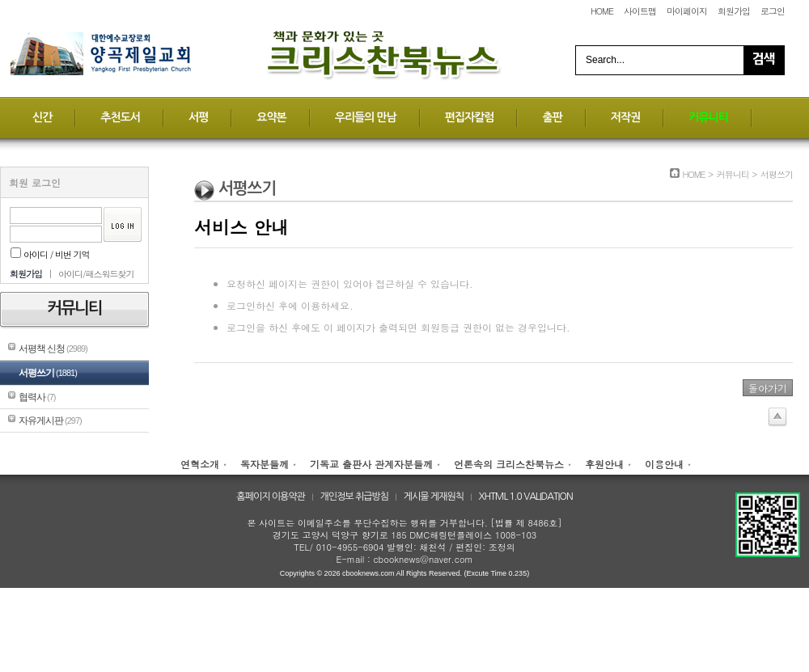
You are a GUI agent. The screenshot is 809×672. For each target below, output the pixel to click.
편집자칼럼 (470, 117)
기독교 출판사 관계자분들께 (371, 464)
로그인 (773, 11)
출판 (552, 117)
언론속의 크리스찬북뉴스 (509, 464)
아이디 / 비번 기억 (50, 254)
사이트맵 (640, 11)
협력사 (37, 397)
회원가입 (734, 11)
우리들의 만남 (366, 117)
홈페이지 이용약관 (271, 497)
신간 (42, 117)
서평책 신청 (53, 349)
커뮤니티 (708, 117)
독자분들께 (265, 464)
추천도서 (120, 117)
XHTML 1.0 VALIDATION (526, 497)
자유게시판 (50, 421)
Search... (605, 60)
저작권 (625, 117)
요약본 (271, 117)
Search (764, 60)
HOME (602, 11)
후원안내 (604, 464)
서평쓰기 (48, 373)
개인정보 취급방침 (355, 497)
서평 (198, 117)
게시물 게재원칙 (434, 497)
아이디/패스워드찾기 (96, 274)
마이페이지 (687, 11)
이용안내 (664, 464)
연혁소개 (200, 464)
